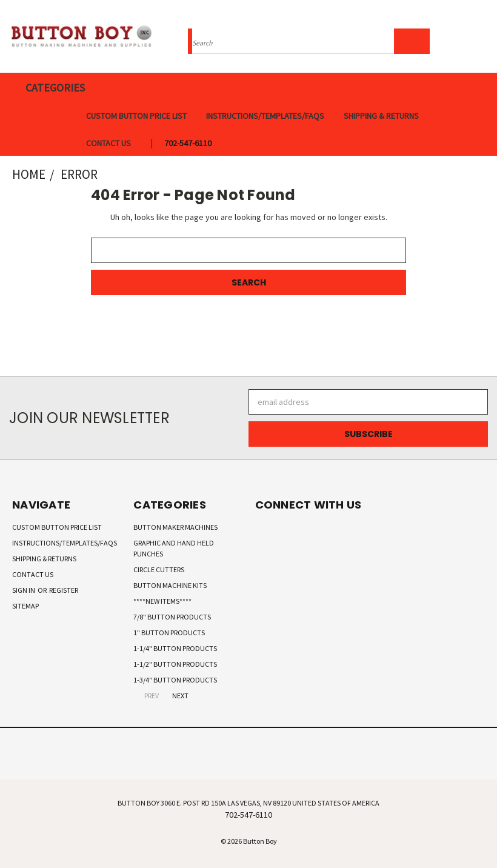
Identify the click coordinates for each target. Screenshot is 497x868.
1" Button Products (169, 633)
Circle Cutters (159, 569)
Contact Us (108, 143)
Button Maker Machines (175, 527)
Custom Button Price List (136, 116)
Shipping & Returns (381, 116)
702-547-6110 (188, 143)
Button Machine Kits (170, 585)
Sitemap (25, 606)
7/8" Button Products (172, 617)
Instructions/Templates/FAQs (265, 116)
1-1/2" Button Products (175, 664)
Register (64, 590)
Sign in (24, 590)
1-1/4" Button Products (175, 648)
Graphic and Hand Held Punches (174, 548)
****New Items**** (162, 601)
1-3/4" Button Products (175, 680)
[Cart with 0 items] (485, 39)
